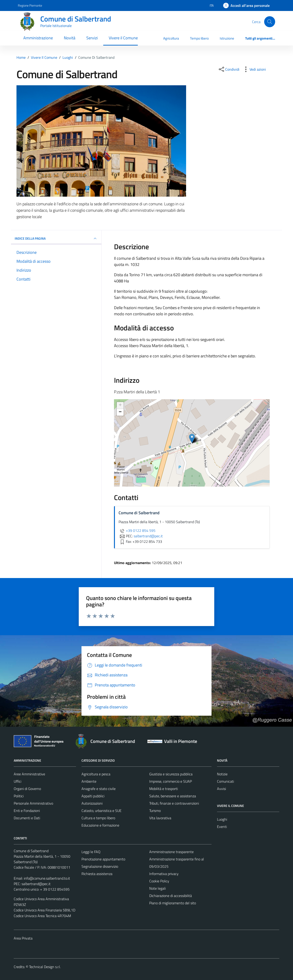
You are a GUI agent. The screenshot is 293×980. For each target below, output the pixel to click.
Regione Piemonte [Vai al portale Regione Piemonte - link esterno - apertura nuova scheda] (30, 5)
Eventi (222, 827)
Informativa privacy (164, 874)
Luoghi (222, 819)
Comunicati (225, 781)
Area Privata (23, 938)
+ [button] (120, 405)
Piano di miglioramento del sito (173, 903)
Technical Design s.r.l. (45, 967)
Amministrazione (38, 38)
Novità (70, 38)
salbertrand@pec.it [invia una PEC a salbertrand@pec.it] (148, 536)
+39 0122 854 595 (137, 530)
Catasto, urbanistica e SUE (102, 811)
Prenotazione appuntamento (103, 859)
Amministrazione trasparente (171, 852)
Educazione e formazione (100, 825)
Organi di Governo (27, 789)
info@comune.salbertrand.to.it (47, 878)
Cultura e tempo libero (98, 818)
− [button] (120, 412)
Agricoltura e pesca (96, 774)
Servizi (92, 38)
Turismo (155, 811)
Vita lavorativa (160, 818)
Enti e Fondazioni (27, 811)
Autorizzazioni (92, 803)
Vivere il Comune (123, 38)
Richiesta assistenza (97, 874)
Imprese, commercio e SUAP (171, 781)
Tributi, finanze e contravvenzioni (174, 803)
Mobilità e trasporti (164, 789)
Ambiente (89, 781)
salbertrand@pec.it (36, 884)
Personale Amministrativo (33, 803)
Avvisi (221, 789)
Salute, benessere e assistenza (173, 796)
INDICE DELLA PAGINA (56, 238)
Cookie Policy (159, 881)
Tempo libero (199, 38)
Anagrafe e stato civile (99, 789)
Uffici (18, 781)
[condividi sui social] (229, 69)
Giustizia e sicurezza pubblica (171, 774)
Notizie (222, 774)
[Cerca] (270, 22)
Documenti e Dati (27, 818)
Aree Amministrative (29, 774)
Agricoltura (171, 38)
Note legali (157, 888)
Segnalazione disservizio (100, 866)
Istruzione (227, 38)
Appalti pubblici (93, 796)
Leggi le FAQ (91, 852)
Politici (19, 796)
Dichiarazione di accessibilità (171, 896)
